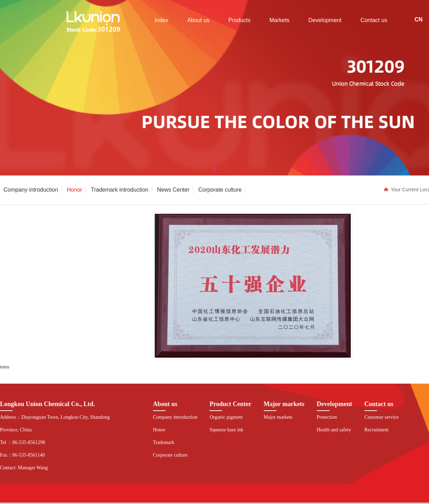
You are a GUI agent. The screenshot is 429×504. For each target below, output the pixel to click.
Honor (159, 430)
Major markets (278, 417)
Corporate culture (170, 455)
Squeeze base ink (226, 430)
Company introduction (175, 417)
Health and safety (334, 430)
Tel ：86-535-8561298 (23, 442)
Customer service (382, 417)
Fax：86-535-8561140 (22, 455)
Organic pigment (226, 417)
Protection (327, 417)
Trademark (164, 442)
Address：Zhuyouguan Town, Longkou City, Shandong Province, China (55, 423)
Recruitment (377, 430)
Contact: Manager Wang (24, 468)
